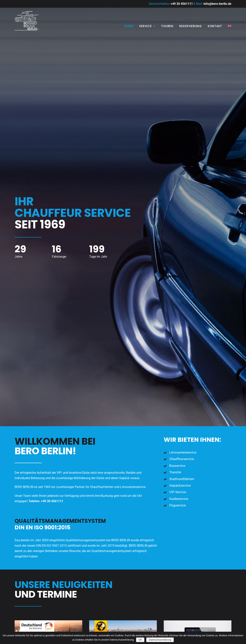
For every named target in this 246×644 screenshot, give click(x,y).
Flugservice (178, 185)
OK (140, 640)
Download (28, 428)
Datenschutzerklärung (160, 640)
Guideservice (179, 179)
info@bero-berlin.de (217, 4)
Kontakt (215, 26)
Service (147, 26)
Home (129, 26)
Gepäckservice (180, 165)
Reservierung (191, 26)
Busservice (177, 146)
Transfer (175, 152)
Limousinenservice (183, 132)
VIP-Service (178, 172)
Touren (167, 26)
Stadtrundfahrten (182, 159)
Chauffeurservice (182, 139)
